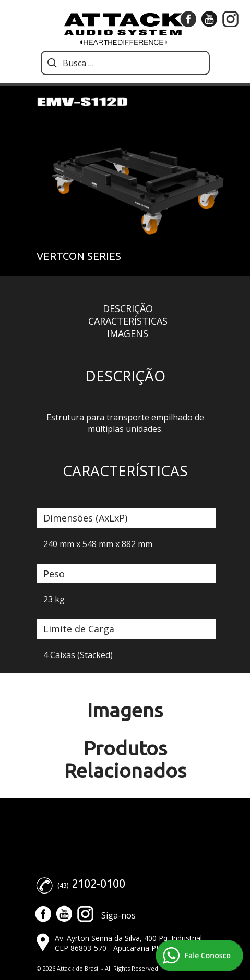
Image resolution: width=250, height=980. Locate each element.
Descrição (128, 308)
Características (128, 321)
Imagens (128, 333)
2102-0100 (98, 883)
